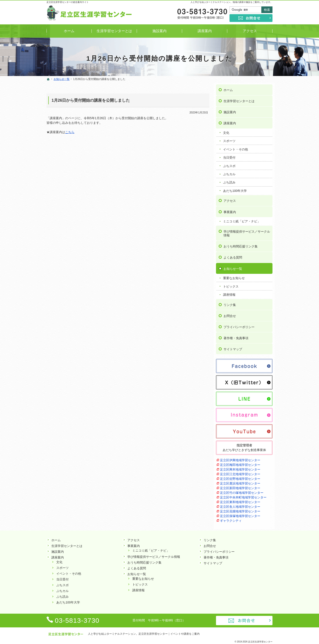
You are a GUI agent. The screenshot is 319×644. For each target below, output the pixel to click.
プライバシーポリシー (239, 325)
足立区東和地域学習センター (240, 500)
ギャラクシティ (231, 519)
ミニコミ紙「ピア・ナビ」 (242, 220)
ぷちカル (229, 173)
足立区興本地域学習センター (240, 468)
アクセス (230, 199)
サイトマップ (233, 348)
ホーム (228, 88)
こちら (70, 132)
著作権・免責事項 (236, 337)
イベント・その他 (235, 148)
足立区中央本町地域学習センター (243, 496)
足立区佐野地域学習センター (240, 477)
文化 (226, 131)
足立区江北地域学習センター (240, 473)
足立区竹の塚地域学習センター (242, 491)
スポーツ (229, 139)
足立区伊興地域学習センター (240, 459)
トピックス (231, 285)
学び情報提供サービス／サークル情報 (247, 232)
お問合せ (230, 314)
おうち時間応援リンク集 (241, 245)
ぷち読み (229, 181)
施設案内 (230, 111)
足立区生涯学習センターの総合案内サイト (68, 2)
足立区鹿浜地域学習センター (240, 482)
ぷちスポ (229, 164)
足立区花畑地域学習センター (240, 510)
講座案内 (230, 122)
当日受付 (229, 156)
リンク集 (230, 303)
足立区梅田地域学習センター (240, 463)
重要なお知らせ (234, 276)
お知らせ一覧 (233, 267)
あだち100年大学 (235, 189)
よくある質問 (233, 256)
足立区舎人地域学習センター (240, 505)
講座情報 (229, 293)
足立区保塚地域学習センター (240, 514)
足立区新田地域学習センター (240, 486)
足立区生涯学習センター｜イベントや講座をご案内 (169, 634)
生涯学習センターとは (239, 99)
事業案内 (230, 210)
